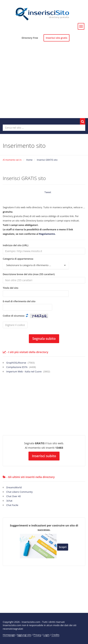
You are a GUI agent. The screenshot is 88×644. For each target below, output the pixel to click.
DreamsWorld (14, 487)
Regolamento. (47, 234)
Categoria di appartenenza (18, 259)
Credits (55, 635)
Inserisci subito (44, 456)
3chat (9, 501)
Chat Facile (12, 505)
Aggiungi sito (24, 635)
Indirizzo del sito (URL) (16, 245)
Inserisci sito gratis (56, 38)
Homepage (9, 635)
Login (46, 635)
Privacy (37, 635)
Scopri (63, 547)
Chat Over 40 (14, 496)
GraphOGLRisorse (20, 363)
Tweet (48, 192)
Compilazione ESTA (21, 367)
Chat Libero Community (19, 492)
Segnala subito (44, 338)
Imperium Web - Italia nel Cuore (28, 371)
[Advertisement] (44, 83)
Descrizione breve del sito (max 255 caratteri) (29, 274)
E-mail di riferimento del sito (19, 301)
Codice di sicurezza (14, 316)
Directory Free (30, 38)
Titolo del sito (11, 288)
